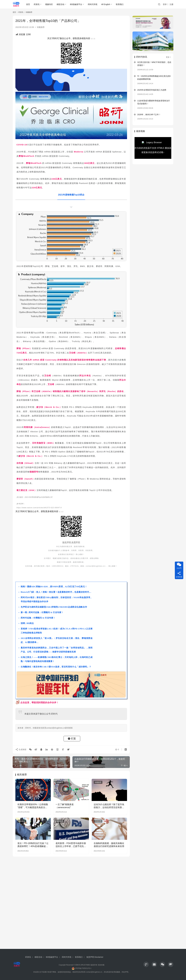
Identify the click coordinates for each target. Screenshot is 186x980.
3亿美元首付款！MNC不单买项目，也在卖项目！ (154, 64)
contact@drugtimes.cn (94, 972)
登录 (165, 4)
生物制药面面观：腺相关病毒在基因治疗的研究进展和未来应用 (109, 845)
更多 (169, 57)
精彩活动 (60, 4)
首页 (28, 4)
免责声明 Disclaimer (95, 957)
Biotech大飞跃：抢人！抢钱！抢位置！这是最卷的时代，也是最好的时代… (56, 592)
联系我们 (120, 4)
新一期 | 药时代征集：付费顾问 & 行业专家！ (42, 612)
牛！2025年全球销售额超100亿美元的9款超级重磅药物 (154, 78)
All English (106, 4)
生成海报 (21, 749)
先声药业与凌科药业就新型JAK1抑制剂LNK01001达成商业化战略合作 (54, 607)
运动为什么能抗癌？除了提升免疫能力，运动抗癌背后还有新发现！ (109, 806)
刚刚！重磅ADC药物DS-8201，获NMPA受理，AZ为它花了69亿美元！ (54, 587)
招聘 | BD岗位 (27, 623)
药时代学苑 (93, 4)
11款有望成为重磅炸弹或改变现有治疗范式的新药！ (154, 102)
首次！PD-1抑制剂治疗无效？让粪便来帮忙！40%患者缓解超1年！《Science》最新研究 (33, 845)
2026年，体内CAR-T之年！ (149, 115)
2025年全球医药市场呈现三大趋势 (152, 90)
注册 (171, 4)
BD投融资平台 (76, 4)
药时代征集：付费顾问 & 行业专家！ (38, 618)
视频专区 (49, 4)
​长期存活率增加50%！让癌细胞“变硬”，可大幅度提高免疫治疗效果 (33, 806)
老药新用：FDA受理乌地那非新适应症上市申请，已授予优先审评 (71, 845)
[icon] (146, 964)
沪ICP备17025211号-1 (83, 968)
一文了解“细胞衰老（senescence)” (65, 806)
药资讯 (37, 4)
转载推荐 (41, 27)
